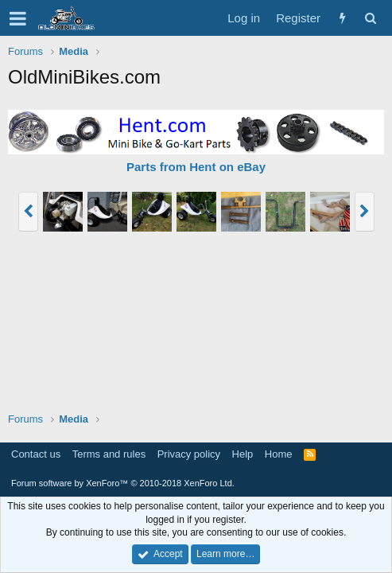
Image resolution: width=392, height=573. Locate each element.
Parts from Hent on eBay (196, 167)
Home (279, 454)
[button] (18, 18)
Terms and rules (109, 454)
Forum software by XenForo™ (123, 483)
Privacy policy (189, 454)
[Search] (370, 18)
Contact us (36, 454)
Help (243, 454)
